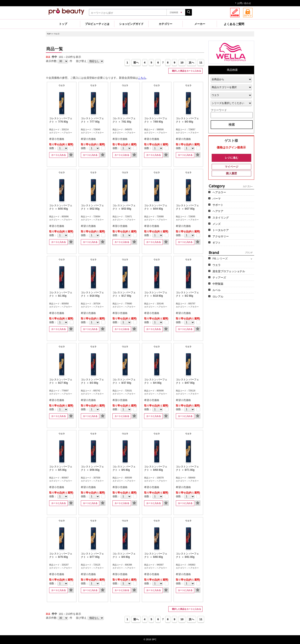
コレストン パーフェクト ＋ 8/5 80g (61, 468)
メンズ (217, 224)
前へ (136, 63)
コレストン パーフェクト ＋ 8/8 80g (124, 555)
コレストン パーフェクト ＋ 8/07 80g (187, 207)
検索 (232, 125)
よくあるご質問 (234, 24)
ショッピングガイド (131, 24)
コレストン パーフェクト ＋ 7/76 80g (61, 120)
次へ (191, 63)
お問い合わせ (244, 3)
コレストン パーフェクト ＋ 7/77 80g (92, 120)
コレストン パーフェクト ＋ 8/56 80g (92, 468)
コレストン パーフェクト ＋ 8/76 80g (61, 555)
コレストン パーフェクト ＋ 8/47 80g (187, 381)
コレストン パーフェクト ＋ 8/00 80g (61, 207)
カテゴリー (166, 24)
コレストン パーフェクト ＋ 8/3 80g (92, 381)
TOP (49, 34)
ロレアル (218, 297)
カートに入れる (59, 155)
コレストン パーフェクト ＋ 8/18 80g (156, 294)
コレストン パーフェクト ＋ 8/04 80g (156, 207)
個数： (53, 148)
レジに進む (232, 158)
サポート (218, 205)
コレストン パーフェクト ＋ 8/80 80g (156, 555)
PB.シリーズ (220, 259)
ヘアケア (218, 211)
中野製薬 (218, 284)
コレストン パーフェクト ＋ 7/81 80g (124, 120)
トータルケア (221, 230)
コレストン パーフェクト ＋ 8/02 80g (92, 207)
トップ (63, 24)
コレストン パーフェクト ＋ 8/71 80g (187, 468)
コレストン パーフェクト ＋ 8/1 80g (61, 294)
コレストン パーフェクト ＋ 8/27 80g (61, 381)
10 (182, 63)
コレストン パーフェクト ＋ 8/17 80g (124, 294)
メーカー (200, 24)
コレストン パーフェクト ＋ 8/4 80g (156, 381)
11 (201, 63)
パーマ (217, 199)
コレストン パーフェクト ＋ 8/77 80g (92, 555)
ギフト (217, 243)
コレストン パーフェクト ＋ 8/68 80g (156, 468)
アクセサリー (221, 236)
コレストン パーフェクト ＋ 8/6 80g (124, 468)
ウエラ (57, 34)
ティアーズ (219, 278)
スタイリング (221, 218)
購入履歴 (231, 173)
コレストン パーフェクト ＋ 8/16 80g (92, 294)
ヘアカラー (219, 192)
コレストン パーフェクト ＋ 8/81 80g (187, 555)
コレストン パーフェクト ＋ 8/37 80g (124, 381)
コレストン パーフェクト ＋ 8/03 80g (124, 207)
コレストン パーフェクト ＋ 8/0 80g (187, 120)
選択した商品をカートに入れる (186, 71)
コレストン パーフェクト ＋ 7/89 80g (156, 120)
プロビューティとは (97, 24)
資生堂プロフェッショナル (229, 271)
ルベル (217, 290)
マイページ (232, 167)
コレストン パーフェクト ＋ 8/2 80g (187, 294)
